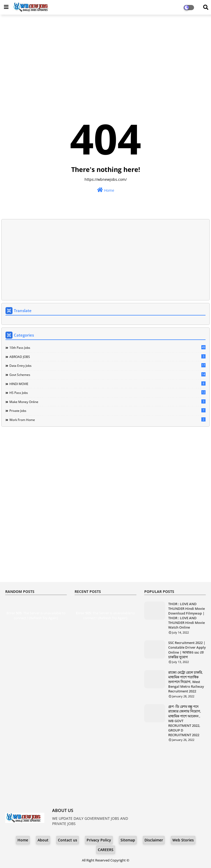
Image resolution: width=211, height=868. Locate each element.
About (43, 840)
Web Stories (183, 840)
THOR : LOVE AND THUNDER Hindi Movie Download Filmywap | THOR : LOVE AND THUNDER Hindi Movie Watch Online (186, 616)
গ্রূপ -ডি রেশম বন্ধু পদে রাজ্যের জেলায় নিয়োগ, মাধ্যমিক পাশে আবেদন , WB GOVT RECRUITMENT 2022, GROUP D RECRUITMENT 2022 (185, 721)
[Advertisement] (105, 56)
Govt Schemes (107, 375)
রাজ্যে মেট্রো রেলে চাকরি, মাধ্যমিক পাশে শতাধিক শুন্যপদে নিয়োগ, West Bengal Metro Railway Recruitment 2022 (186, 682)
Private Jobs (107, 411)
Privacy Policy (99, 840)
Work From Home (107, 420)
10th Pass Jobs (107, 348)
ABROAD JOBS (107, 357)
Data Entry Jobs (107, 365)
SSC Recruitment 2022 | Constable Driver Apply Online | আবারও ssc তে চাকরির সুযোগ (187, 650)
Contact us (68, 840)
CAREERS (106, 850)
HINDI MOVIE (107, 384)
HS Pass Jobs (107, 393)
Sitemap (128, 840)
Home (106, 190)
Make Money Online (107, 402)
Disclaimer (154, 840)
